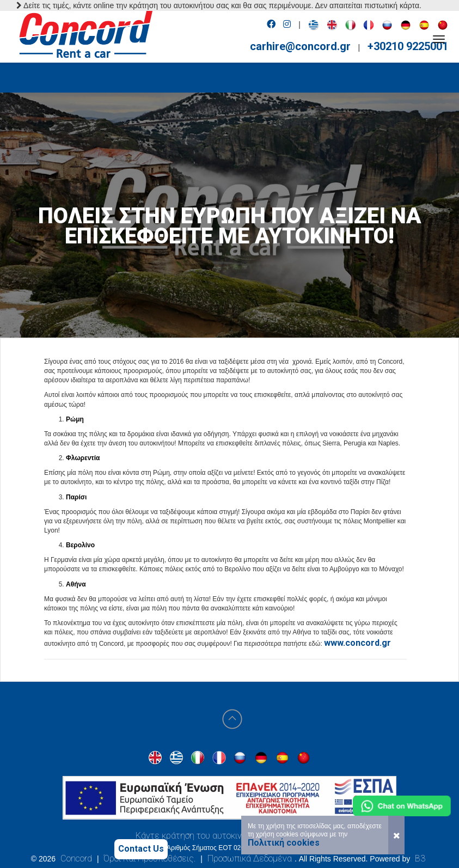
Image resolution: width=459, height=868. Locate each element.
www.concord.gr (357, 643)
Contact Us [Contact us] (141, 849)
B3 (420, 858)
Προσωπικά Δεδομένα (250, 858)
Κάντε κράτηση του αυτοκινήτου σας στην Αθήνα (229, 836)
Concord (76, 858)
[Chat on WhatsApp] (402, 806)
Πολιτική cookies (284, 843)
